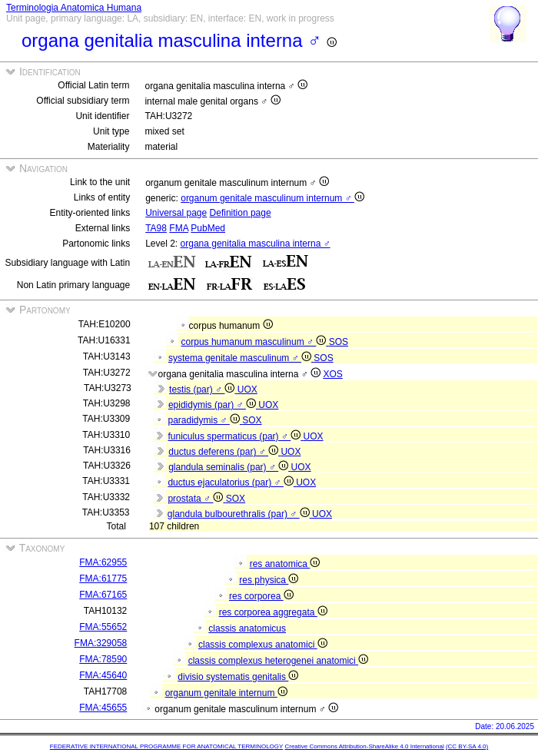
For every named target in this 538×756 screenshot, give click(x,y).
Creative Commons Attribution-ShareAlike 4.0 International (364, 746)
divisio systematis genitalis (238, 677)
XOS (332, 374)
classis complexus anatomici (263, 645)
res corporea (261, 596)
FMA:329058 (101, 643)
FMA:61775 (103, 579)
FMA (179, 228)
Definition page (241, 213)
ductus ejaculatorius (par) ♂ (232, 482)
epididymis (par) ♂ (213, 405)
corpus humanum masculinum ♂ (255, 342)
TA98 (156, 228)
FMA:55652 (103, 627)
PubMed (208, 228)
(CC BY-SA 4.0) (467, 746)
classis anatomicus (247, 628)
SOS (339, 342)
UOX (247, 390)
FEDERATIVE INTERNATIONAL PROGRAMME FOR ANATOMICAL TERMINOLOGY (166, 746)
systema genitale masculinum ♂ (241, 358)
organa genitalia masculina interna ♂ (256, 244)
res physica (269, 580)
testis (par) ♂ (203, 390)
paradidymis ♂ (206, 420)
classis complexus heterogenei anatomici (278, 661)
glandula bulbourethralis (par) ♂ (240, 514)
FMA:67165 (103, 595)
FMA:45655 (103, 708)
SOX (252, 420)
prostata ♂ (196, 499)
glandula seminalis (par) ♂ (229, 467)
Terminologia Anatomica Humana (74, 8)
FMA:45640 (103, 675)
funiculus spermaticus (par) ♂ (236, 436)
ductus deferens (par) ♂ (224, 452)
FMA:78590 (103, 659)
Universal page (176, 213)
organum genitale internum (226, 693)
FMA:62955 (103, 562)
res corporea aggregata (273, 612)
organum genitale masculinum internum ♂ (272, 198)
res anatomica (285, 564)
